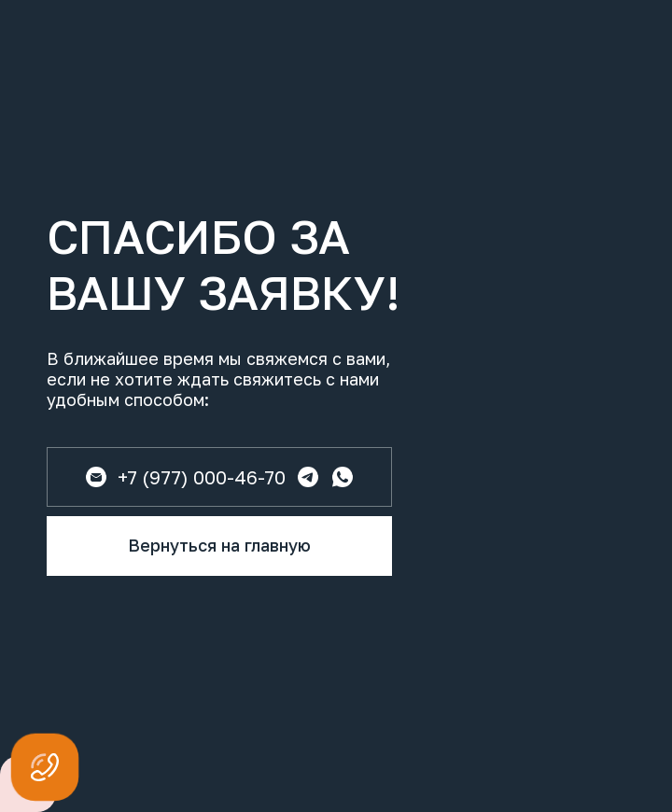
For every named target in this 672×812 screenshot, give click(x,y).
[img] (343, 477)
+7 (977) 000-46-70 (202, 477)
